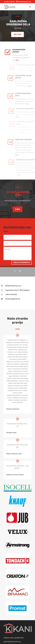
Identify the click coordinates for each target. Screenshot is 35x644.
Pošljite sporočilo (22, 262)
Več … (19, 54)
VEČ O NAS (17, 34)
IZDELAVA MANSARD (25, 134)
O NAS (17, 209)
